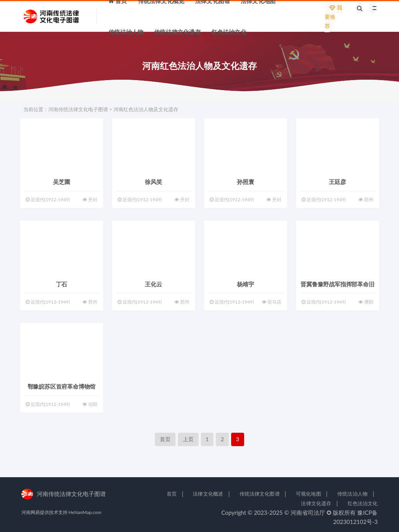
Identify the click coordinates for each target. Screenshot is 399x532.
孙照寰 (245, 182)
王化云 (153, 284)
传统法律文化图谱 (260, 494)
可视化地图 (309, 494)
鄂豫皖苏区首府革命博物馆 (62, 386)
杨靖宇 (245, 284)
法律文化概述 (208, 494)
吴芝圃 (61, 182)
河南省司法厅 (308, 512)
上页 (188, 439)
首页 (165, 439)
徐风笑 (153, 182)
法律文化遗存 (316, 503)
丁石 (62, 284)
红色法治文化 (363, 503)
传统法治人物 (352, 494)
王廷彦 (337, 182)
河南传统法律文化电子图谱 (78, 109)
